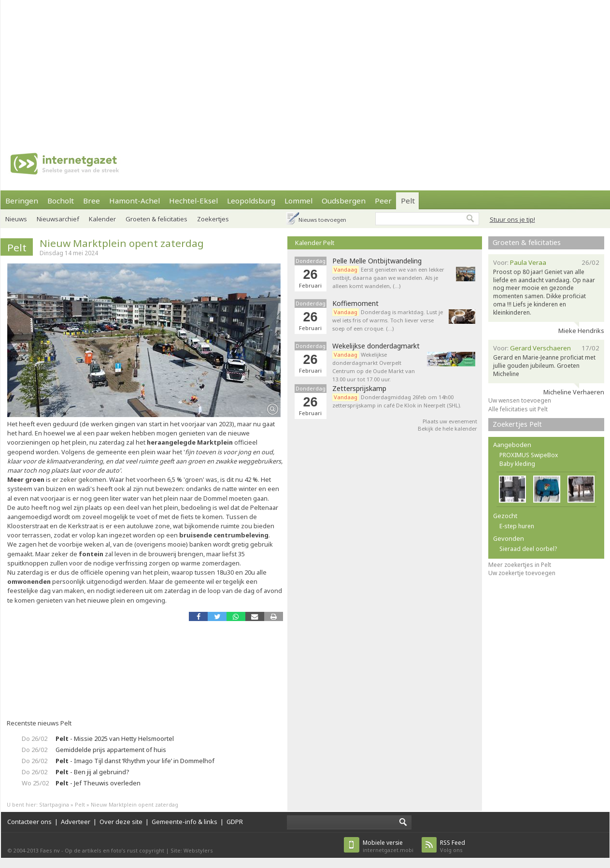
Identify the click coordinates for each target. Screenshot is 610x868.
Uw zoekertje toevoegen (522, 573)
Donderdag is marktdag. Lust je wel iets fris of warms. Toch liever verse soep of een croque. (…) (388, 320)
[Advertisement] (283, 68)
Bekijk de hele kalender (447, 428)
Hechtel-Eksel (193, 201)
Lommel (298, 201)
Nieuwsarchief (58, 219)
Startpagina (54, 804)
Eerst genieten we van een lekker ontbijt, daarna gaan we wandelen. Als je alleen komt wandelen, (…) (388, 278)
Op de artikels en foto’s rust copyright (114, 850)
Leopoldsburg (251, 201)
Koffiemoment (355, 304)
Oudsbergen (344, 201)
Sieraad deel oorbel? (528, 549)
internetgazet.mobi (388, 846)
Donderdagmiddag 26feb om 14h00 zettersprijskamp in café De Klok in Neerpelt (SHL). (397, 401)
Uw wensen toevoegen (520, 400)
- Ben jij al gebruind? (92, 772)
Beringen (22, 201)
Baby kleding (517, 464)
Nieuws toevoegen (322, 220)
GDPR (235, 822)
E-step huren (517, 526)
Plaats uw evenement (450, 421)
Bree (92, 201)
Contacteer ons (29, 822)
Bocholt (61, 201)
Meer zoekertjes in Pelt (520, 565)
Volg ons (453, 846)
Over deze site (121, 822)
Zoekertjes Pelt (517, 424)
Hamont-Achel (135, 201)
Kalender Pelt (315, 243)
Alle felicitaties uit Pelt (518, 409)
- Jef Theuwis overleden (98, 783)
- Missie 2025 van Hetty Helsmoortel (115, 738)
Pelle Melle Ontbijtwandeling (377, 261)
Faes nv (50, 850)
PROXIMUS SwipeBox (529, 455)
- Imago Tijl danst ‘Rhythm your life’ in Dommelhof (135, 761)
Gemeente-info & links (184, 822)
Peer (383, 201)
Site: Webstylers (192, 850)
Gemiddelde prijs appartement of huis (111, 750)
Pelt (408, 201)
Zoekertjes (213, 219)
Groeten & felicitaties (156, 219)
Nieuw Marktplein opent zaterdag (122, 243)
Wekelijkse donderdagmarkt (376, 346)
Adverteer (76, 822)
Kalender (102, 219)
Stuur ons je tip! (512, 219)
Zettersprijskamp (359, 389)
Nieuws (16, 219)
